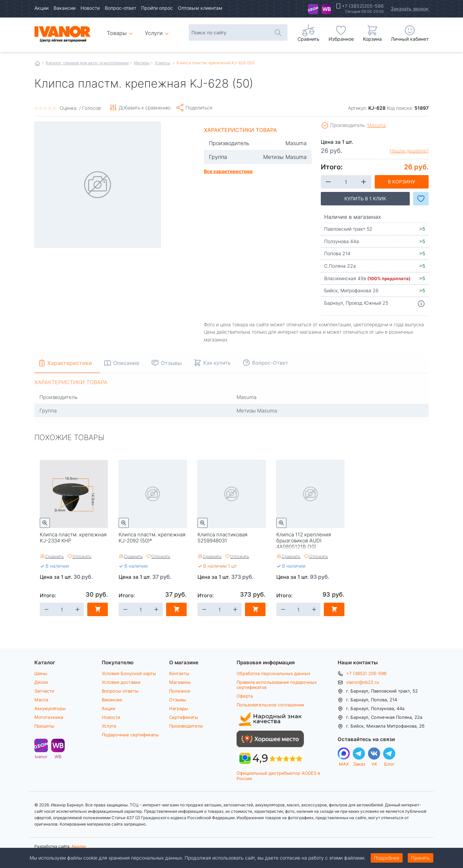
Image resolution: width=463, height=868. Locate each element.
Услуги (109, 726)
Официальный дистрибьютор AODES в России (278, 776)
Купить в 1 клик (365, 198)
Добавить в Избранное (421, 199)
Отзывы (178, 700)
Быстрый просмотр (45, 523)
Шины (41, 673)
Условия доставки (121, 682)
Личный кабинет (410, 39)
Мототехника (49, 717)
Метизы (142, 63)
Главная (37, 63)
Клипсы (163, 63)
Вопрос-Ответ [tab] (271, 363)
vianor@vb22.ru (363, 682)
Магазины (180, 682)
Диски (41, 682)
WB (327, 9)
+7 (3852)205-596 (363, 6)
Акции (41, 8)
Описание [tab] (127, 363)
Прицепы (44, 726)
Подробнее (387, 858)
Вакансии (65, 8)
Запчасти (44, 691)
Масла (41, 700)
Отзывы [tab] (172, 363)
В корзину (402, 182)
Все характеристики (228, 171)
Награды (179, 708)
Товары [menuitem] (121, 30)
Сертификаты (184, 717)
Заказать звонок (410, 9)
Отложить (82, 556)
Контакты (179, 673)
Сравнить (54, 556)
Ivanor (313, 9)
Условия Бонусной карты (129, 673)
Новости (90, 8)
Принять (421, 858)
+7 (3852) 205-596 (366, 673)
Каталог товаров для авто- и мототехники (87, 63)
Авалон (79, 846)
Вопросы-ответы (120, 691)
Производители (186, 726)
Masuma (377, 125)
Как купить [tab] (218, 363)
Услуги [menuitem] (154, 33)
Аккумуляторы (50, 708)
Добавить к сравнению (145, 108)
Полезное (180, 691)
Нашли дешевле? (409, 151)
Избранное (341, 39)
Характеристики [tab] (70, 363)
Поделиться (199, 108)
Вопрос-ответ (120, 8)
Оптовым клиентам (200, 8)
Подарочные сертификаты (130, 735)
